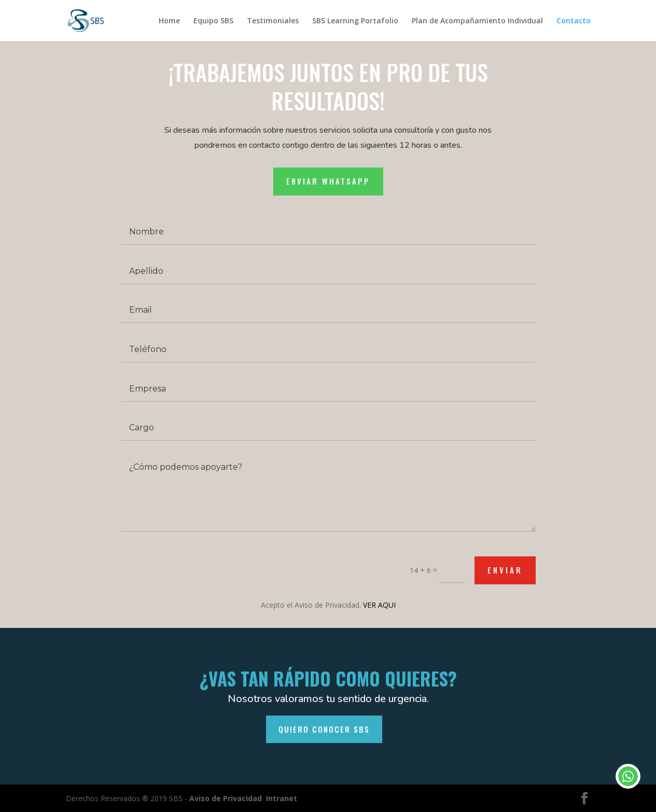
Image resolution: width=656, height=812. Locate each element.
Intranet (282, 798)
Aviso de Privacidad (226, 798)
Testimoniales (273, 21)
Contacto (574, 21)
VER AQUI (378, 605)
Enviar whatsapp (328, 191)
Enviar (500, 571)
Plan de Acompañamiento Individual (477, 21)
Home (169, 21)
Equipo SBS (213, 21)
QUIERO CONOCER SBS (324, 729)
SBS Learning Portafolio (355, 21)
